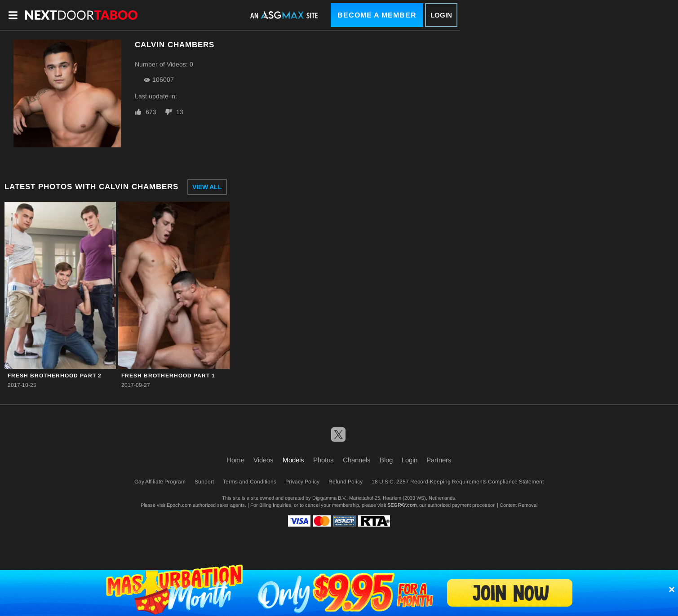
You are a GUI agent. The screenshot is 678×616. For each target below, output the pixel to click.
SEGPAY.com (402, 505)
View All (207, 187)
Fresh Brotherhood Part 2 (55, 376)
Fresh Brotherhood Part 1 (168, 376)
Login (441, 15)
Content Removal (518, 505)
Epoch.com (179, 505)
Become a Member (377, 15)
